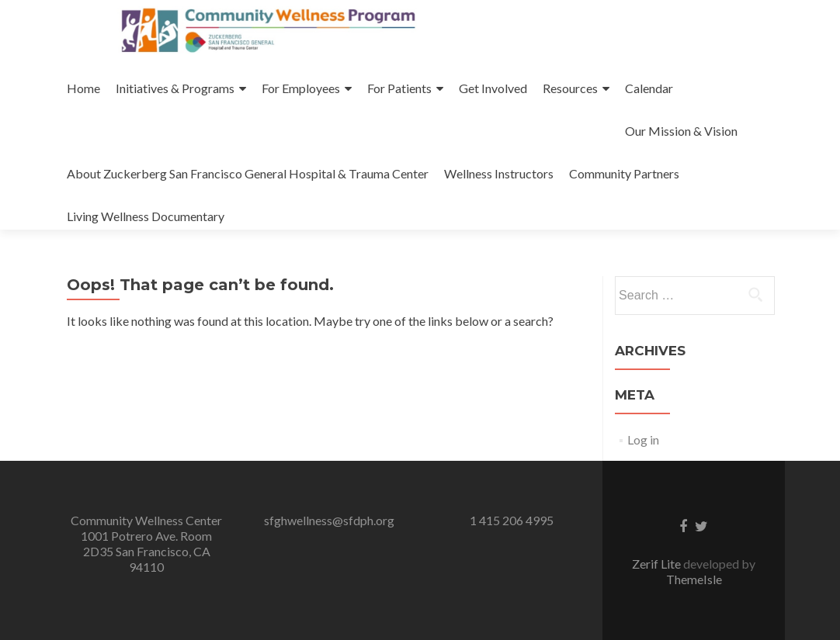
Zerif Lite (658, 564)
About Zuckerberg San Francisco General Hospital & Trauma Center (248, 173)
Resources (570, 88)
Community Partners (624, 173)
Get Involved (493, 88)
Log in (643, 439)
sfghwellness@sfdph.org (329, 520)
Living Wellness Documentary (146, 216)
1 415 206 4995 (512, 520)
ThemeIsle (694, 579)
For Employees (301, 88)
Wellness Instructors (499, 173)
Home (83, 88)
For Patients (399, 88)
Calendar (649, 88)
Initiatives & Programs (175, 88)
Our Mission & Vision (681, 131)
